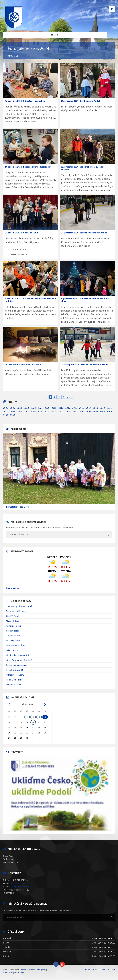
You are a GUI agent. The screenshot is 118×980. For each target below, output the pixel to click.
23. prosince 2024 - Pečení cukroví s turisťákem (28, 167)
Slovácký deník (13, 640)
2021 (40, 408)
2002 (61, 411)
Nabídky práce (13, 631)
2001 (68, 411)
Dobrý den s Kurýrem (16, 645)
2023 (26, 408)
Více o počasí (13, 588)
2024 (19, 408)
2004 (47, 411)
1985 (12, 415)
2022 (33, 408)
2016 (75, 408)
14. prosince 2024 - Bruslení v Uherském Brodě (84, 233)
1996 (95, 411)
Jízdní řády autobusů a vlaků (19, 660)
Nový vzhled (19, 972)
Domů (10, 56)
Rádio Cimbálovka (14, 680)
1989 (6, 415)
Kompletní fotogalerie (18, 507)
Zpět (18, 56)
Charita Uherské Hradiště (17, 655)
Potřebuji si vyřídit (15, 670)
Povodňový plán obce (16, 611)
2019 (54, 408)
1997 (88, 411)
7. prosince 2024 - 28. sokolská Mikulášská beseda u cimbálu (30, 300)
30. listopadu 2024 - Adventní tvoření (23, 364)
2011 (109, 408)
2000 (75, 411)
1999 (82, 411)
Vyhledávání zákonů (15, 675)
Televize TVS (12, 650)
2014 (88, 408)
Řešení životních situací (17, 665)
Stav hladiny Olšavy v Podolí (19, 606)
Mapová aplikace (14, 684)
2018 (61, 408)
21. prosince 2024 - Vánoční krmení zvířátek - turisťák (83, 168)
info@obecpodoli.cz (19, 883)
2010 (6, 411)
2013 (95, 408)
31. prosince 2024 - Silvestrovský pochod (25, 101)
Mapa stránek (99, 970)
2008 (19, 411)
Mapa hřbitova (13, 621)
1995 (102, 411)
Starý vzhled (8, 972)
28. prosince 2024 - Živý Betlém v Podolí (81, 101)
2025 (12, 408)
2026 (6, 408)
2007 (26, 411)
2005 (40, 411)
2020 (47, 408)
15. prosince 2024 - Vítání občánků (22, 233)
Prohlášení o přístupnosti (36, 970)
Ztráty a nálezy (13, 636)
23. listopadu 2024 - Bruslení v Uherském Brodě (85, 364)
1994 (109, 411)
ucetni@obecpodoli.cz (20, 887)
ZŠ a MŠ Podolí (13, 616)
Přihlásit (111, 970)
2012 (102, 408)
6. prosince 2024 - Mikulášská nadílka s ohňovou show (85, 300)
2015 (82, 408)
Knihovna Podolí (13, 626)
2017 (68, 408)
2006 (33, 411)
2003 (54, 411)
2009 (12, 411)
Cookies (23, 970)
